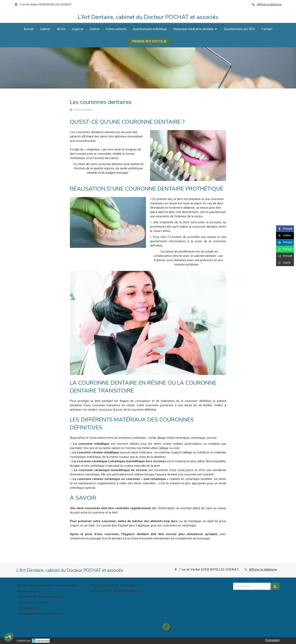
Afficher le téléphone (269, 4)
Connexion (272, 640)
